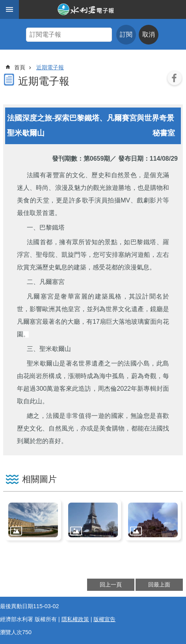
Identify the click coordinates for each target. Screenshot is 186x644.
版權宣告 (104, 619)
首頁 (20, 67)
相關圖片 (39, 479)
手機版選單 (9, 9)
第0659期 (97, 159)
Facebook (175, 78)
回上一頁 (111, 585)
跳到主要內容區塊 (4, 4)
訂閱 (126, 34)
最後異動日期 (17, 606)
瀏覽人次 (11, 632)
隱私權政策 (75, 619)
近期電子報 (50, 67)
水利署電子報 (102, 9)
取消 (149, 34)
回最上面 (159, 585)
